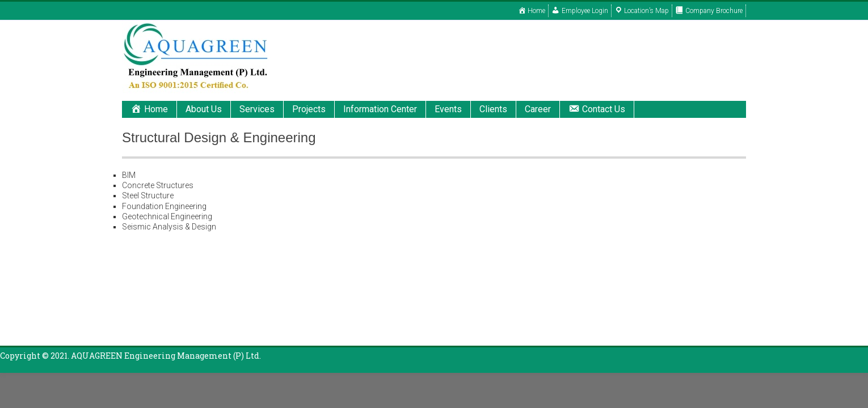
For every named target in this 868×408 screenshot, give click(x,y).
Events (448, 109)
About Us (204, 109)
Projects (309, 109)
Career (538, 109)
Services (257, 109)
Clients (493, 109)
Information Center (380, 109)
